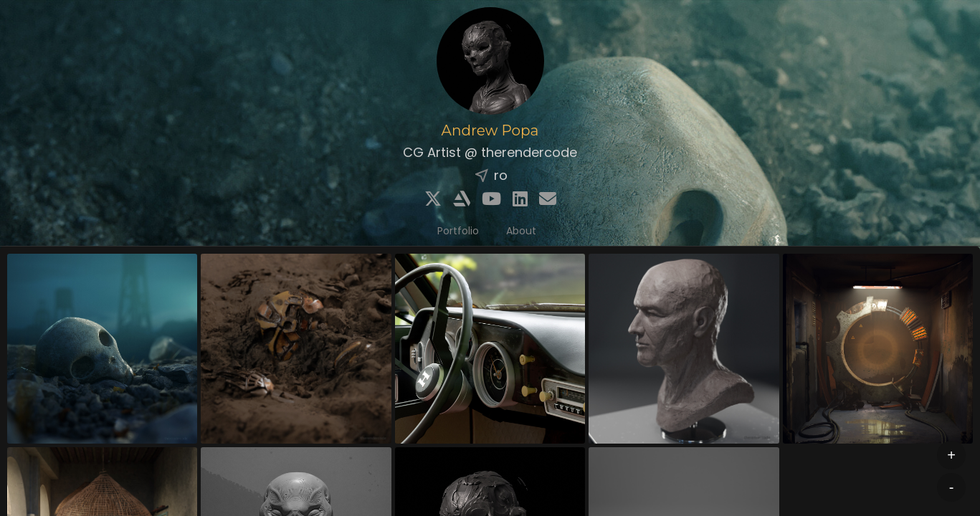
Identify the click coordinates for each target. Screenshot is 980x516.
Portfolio (458, 231)
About (521, 231)
